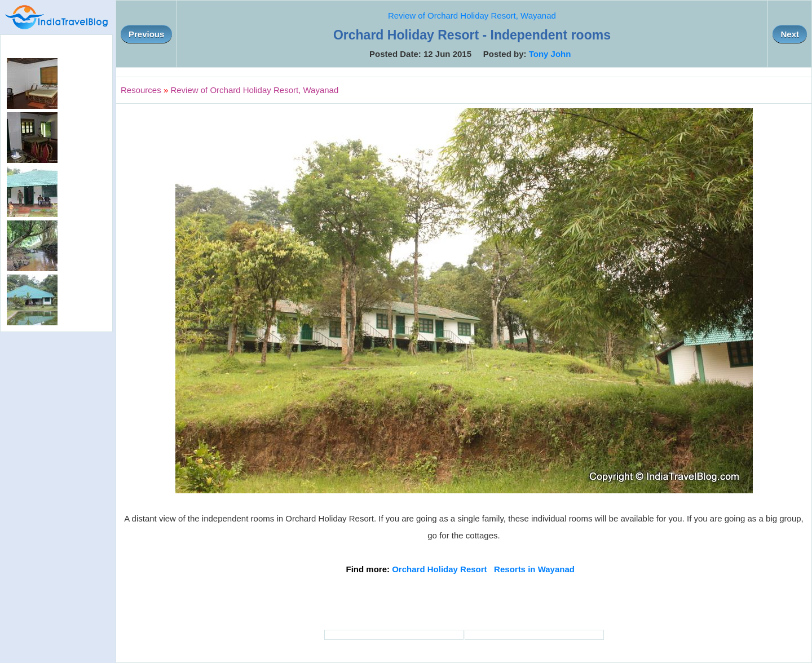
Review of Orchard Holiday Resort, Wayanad (472, 16)
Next (790, 34)
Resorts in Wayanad (534, 569)
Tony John (550, 54)
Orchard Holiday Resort (439, 569)
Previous (146, 34)
